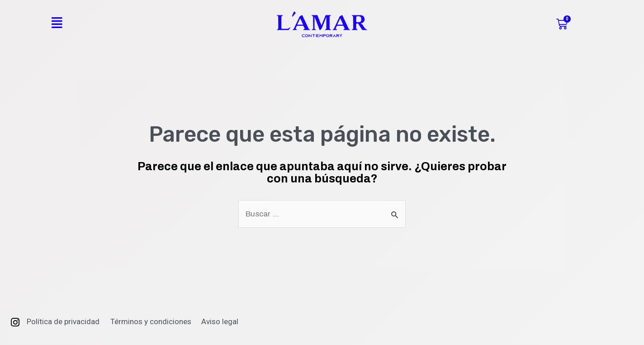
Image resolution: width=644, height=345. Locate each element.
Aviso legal (220, 321)
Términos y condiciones (151, 321)
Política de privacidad (63, 321)
